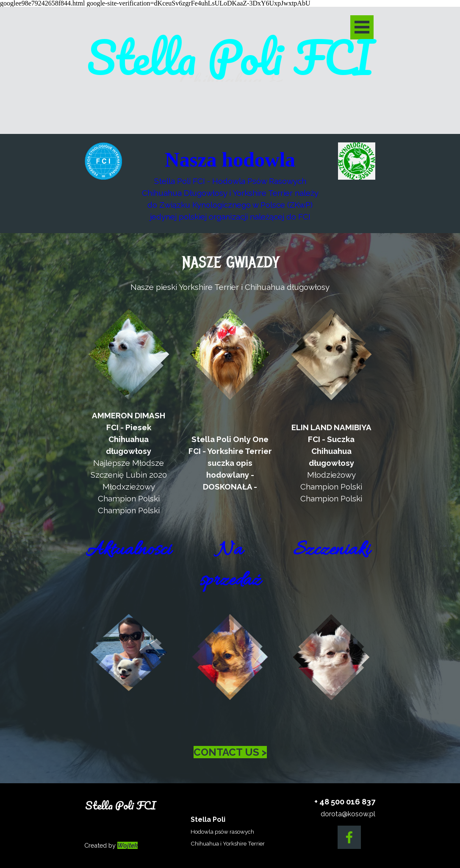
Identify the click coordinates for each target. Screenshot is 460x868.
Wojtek (127, 845)
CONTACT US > (230, 752)
